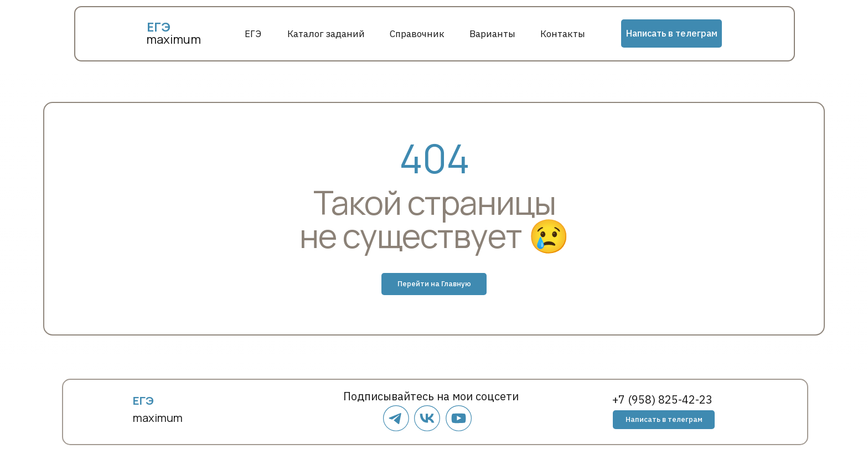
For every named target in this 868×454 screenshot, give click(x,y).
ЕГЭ (253, 34)
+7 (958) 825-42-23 (662, 399)
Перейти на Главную (434, 284)
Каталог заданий (326, 34)
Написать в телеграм (672, 33)
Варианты (492, 34)
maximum (174, 39)
